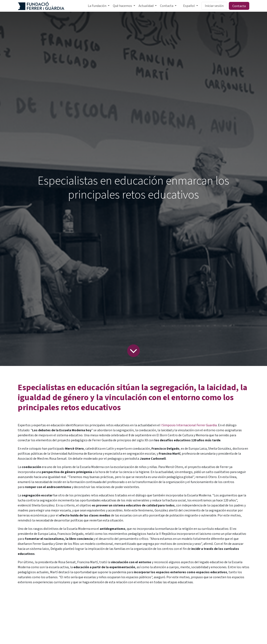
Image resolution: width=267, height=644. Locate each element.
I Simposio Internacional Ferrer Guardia (188, 425)
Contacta (239, 6)
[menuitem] (99, 6)
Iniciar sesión (214, 6)
